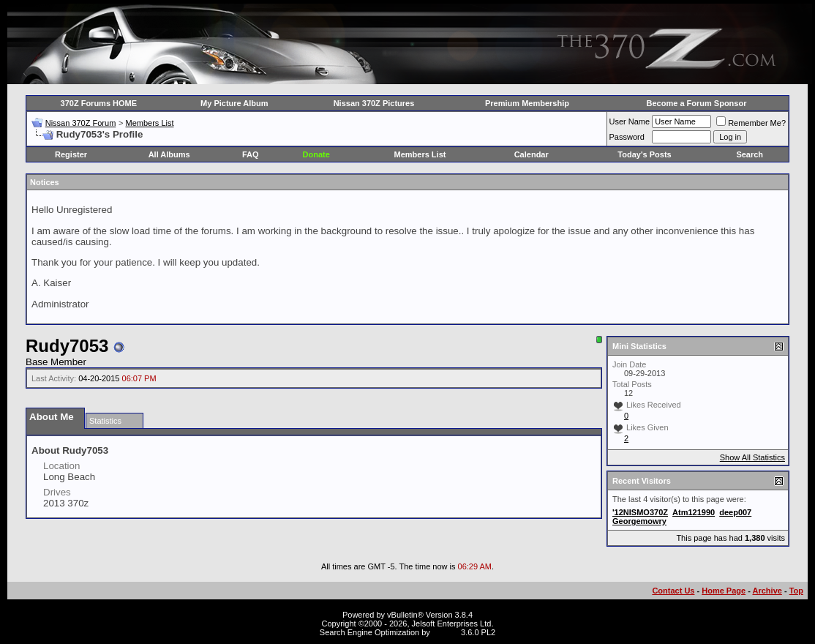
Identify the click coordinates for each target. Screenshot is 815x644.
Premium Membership (527, 103)
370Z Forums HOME (99, 103)
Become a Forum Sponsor (697, 103)
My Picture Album (234, 103)
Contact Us (673, 591)
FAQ (251, 154)
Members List (149, 123)
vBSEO (446, 632)
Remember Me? (751, 123)
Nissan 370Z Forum (81, 123)
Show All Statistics (752, 457)
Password (627, 137)
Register (71, 154)
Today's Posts (644, 154)
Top (796, 591)
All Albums (169, 154)
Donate (316, 154)
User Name (630, 121)
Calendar (532, 154)
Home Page (724, 591)
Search (750, 154)
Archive (767, 591)
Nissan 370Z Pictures (374, 103)
